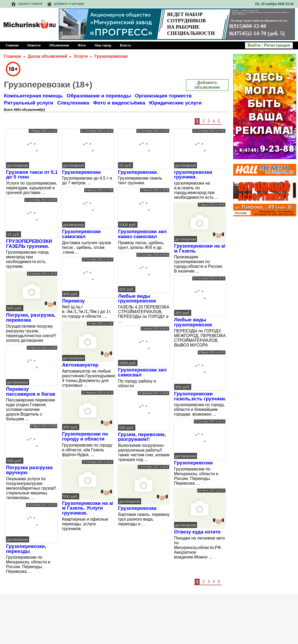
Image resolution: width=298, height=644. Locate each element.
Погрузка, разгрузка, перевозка (31, 317)
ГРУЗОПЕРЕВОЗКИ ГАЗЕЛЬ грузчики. (29, 244)
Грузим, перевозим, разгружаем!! (142, 437)
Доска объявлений (47, 56)
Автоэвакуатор (80, 365)
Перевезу (74, 301)
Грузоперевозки (111, 56)
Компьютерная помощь (33, 96)
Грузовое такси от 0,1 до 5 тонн (32, 175)
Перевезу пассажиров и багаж (31, 391)
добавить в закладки (66, 4)
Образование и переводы (99, 96)
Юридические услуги (175, 103)
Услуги (81, 56)
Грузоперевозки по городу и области (85, 436)
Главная (12, 56)
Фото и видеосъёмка (119, 103)
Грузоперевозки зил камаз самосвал (142, 234)
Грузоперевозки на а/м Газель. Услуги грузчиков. (88, 508)
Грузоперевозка (137, 508)
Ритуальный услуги (29, 103)
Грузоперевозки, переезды (26, 549)
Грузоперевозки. (138, 172)
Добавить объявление (207, 85)
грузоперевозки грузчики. (193, 175)
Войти (254, 45)
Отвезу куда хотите (198, 532)
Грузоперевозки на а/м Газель (200, 248)
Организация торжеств (163, 96)
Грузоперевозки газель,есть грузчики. (200, 396)
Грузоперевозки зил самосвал (142, 372)
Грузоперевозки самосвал (82, 234)
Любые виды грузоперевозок (137, 299)
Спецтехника (73, 103)
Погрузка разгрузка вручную (29, 470)
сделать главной (27, 4)
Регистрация (277, 45)
